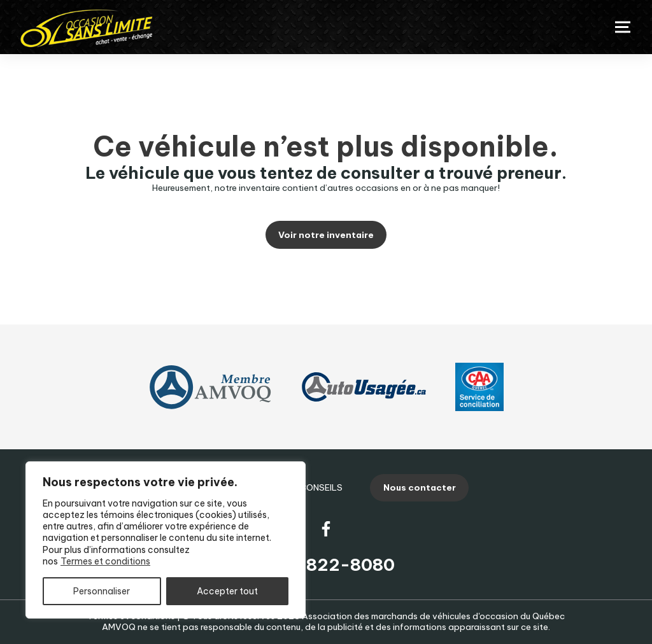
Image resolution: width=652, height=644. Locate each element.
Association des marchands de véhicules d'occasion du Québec (433, 616)
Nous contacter (420, 487)
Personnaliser (102, 591)
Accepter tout (227, 591)
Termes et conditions (105, 561)
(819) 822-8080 (326, 565)
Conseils (321, 487)
